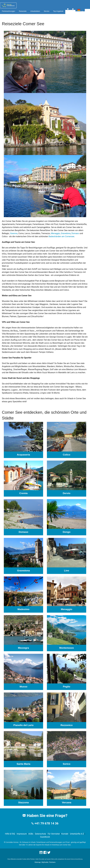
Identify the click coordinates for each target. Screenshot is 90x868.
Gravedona (66, 233)
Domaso (75, 233)
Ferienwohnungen (8, 11)
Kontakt (65, 834)
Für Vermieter (54, 834)
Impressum (22, 834)
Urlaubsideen (35, 11)
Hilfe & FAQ (10, 834)
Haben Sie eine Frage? (45, 816)
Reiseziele (23, 11)
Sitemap (38, 862)
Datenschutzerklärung (76, 859)
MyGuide (45, 862)
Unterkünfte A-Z (77, 834)
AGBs (31, 834)
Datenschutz (40, 834)
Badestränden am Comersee (61, 236)
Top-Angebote (58, 11)
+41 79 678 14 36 (46, 823)
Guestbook (45, 837)
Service (47, 11)
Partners (52, 862)
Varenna (14, 233)
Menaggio (55, 233)
